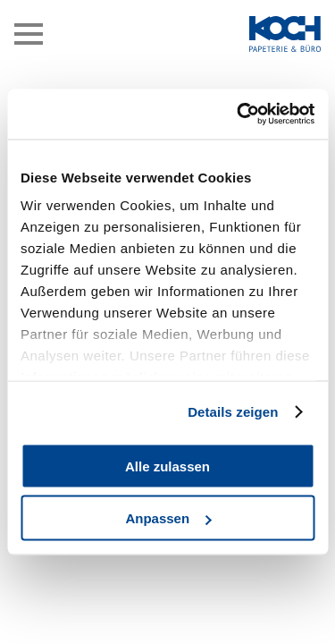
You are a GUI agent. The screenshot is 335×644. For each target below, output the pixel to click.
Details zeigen (233, 412)
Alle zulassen (167, 466)
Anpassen (168, 518)
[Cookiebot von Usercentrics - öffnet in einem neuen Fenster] (239, 114)
